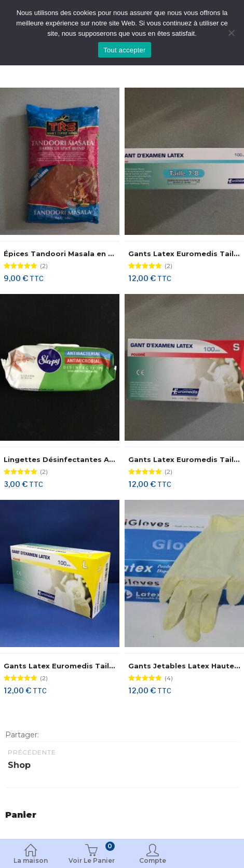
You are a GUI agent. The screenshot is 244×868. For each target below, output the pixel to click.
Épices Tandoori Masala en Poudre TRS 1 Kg (87, 254)
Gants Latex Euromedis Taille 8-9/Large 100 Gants (100, 666)
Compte (153, 855)
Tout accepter (124, 50)
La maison (31, 855)
